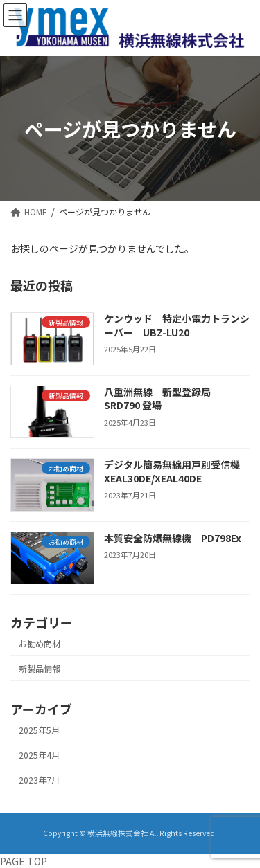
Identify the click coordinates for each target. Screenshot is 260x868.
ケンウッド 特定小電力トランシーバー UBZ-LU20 (177, 325)
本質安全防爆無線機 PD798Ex (177, 538)
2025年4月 (39, 755)
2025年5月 (39, 730)
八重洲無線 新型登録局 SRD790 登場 (162, 399)
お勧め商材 (40, 644)
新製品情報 (40, 669)
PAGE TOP (24, 861)
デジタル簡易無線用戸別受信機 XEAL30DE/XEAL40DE (177, 471)
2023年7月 (39, 780)
